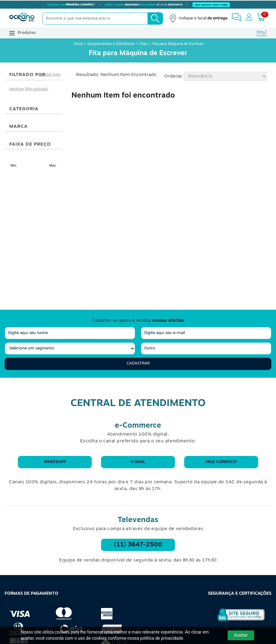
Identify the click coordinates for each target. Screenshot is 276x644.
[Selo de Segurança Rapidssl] (237, 621)
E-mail (138, 462)
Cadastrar (138, 363)
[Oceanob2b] (22, 18)
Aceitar (241, 635)
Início (79, 44)
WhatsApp (55, 462)
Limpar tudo (50, 75)
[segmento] (70, 348)
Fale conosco (221, 462)
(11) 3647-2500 (138, 545)
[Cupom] (138, 5)
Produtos (23, 33)
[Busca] (155, 18)
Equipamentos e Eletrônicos (111, 44)
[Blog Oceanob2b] (262, 33)
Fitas (144, 44)
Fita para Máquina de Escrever (178, 44)
